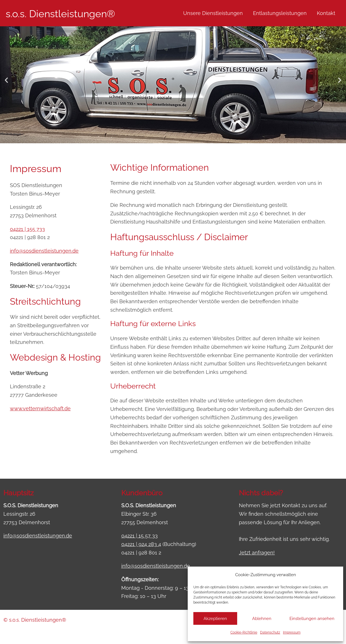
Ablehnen (262, 619)
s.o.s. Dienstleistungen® (60, 14)
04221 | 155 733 (27, 229)
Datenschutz (270, 632)
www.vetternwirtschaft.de (40, 408)
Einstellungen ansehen (312, 619)
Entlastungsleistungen (280, 13)
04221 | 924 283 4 (141, 544)
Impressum (292, 632)
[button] (6, 80)
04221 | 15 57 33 (140, 536)
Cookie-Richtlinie (244, 632)
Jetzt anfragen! (257, 553)
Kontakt (326, 13)
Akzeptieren (215, 619)
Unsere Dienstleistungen (213, 13)
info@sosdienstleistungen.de (44, 251)
